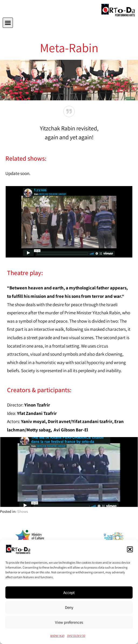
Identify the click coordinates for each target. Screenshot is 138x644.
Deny (69, 607)
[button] (130, 549)
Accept (69, 592)
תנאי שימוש (57, 635)
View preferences (69, 622)
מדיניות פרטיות (76, 635)
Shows (23, 511)
